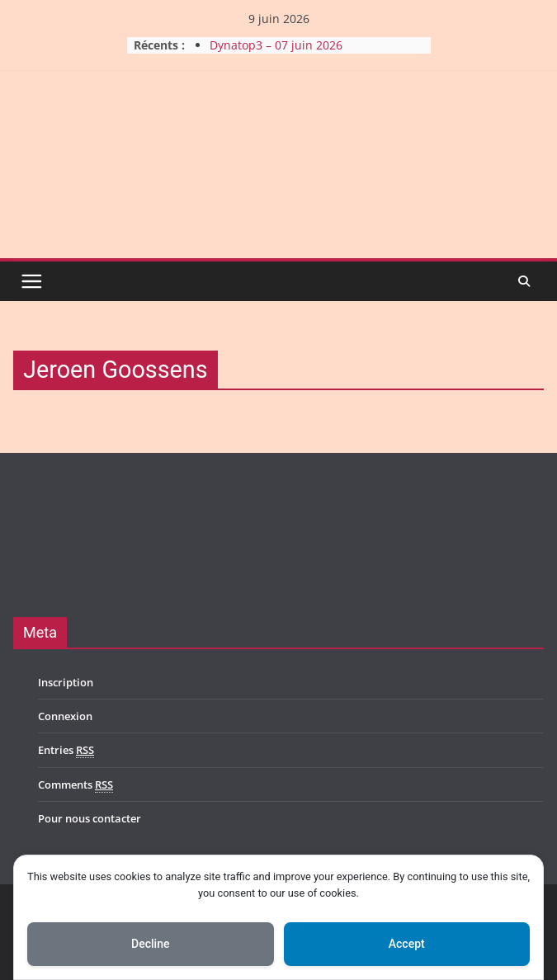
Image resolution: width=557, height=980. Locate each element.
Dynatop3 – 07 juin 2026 (276, 45)
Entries (66, 750)
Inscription (66, 682)
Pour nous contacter (90, 818)
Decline (150, 944)
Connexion (65, 716)
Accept (407, 944)
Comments (76, 785)
